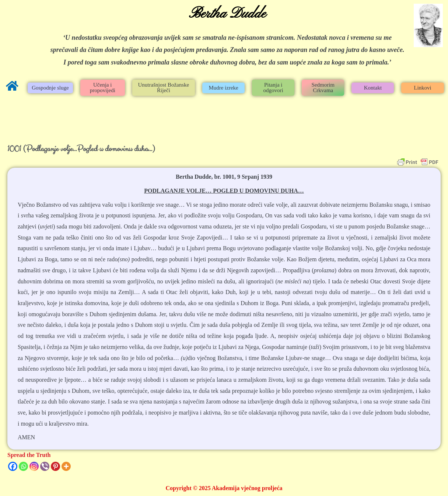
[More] (66, 466)
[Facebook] (13, 466)
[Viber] (45, 466)
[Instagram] (34, 466)
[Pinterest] (55, 466)
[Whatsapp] (23, 466)
